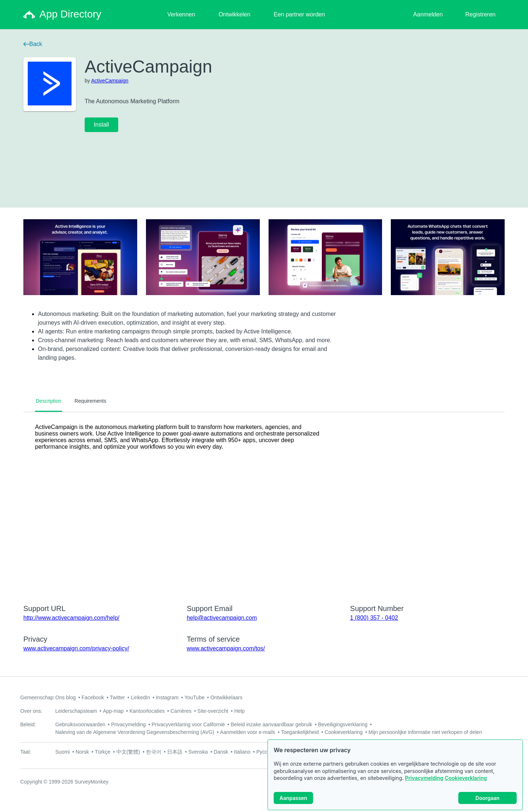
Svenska (198, 752)
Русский (266, 752)
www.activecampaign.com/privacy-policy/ (76, 648)
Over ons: (32, 711)
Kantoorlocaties (147, 711)
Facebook (93, 697)
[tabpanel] (264, 503)
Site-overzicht (213, 711)
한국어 (154, 752)
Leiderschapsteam (76, 711)
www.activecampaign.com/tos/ (226, 648)
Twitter (117, 697)
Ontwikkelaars (226, 697)
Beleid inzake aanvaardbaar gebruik (271, 724)
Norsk (82, 752)
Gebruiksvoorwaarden (80, 724)
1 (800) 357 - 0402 (374, 618)
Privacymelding (424, 778)
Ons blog (66, 697)
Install (101, 125)
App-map (113, 711)
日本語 (175, 752)
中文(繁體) (128, 752)
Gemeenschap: (38, 697)
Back (33, 44)
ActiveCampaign (110, 81)
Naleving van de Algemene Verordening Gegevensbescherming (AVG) (135, 732)
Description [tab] (49, 401)
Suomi (63, 752)
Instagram (167, 697)
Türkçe (103, 752)
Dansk (221, 752)
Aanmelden (428, 14)
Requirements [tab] (90, 401)
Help (240, 711)
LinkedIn (140, 697)
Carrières (181, 711)
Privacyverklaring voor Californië (188, 724)
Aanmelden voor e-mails (248, 732)
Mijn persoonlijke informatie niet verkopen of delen (425, 732)
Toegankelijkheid (300, 732)
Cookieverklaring (466, 778)
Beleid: (28, 724)
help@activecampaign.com (222, 618)
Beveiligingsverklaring (343, 724)
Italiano (242, 752)
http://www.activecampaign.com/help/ (71, 618)
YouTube (194, 697)
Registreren (480, 14)
